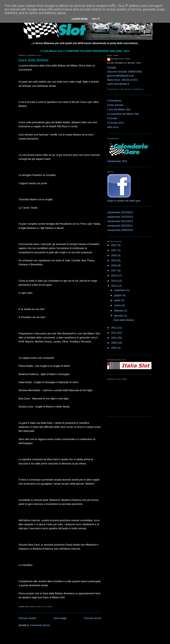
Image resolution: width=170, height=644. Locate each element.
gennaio (119, 316)
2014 (114, 281)
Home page (60, 618)
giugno (118, 295)
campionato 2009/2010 (120, 230)
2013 (114, 286)
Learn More (80, 19)
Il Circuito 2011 (116, 123)
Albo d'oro (113, 127)
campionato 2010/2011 (120, 226)
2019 (114, 260)
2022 (114, 245)
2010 (114, 338)
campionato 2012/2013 (120, 217)
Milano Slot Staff (121, 59)
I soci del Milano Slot (119, 110)
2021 (114, 250)
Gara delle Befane (34, 60)
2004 (114, 348)
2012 (114, 328)
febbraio (119, 311)
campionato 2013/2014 (120, 212)
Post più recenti (27, 618)
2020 (114, 255)
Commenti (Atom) (40, 625)
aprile (118, 300)
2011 (114, 333)
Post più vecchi (93, 618)
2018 (114, 266)
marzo (118, 305)
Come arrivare (115, 105)
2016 (114, 276)
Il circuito (112, 118)
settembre (120, 290)
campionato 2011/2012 (120, 221)
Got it (96, 19)
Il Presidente (114, 101)
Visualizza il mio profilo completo (125, 89)
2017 (114, 271)
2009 (114, 343)
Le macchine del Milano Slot (123, 114)
